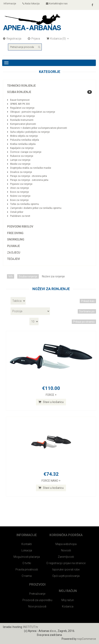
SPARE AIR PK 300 (20, 104)
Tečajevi (14, 259)
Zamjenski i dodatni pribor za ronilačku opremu (36, 208)
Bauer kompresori (20, 100)
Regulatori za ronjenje (22, 108)
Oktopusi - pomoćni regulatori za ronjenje (33, 112)
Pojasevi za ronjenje (21, 184)
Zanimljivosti (66, 557)
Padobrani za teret (20, 216)
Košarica (68, 606)
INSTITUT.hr (31, 627)
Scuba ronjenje (19, 92)
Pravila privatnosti (27, 569)
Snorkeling (16, 239)
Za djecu (14, 253)
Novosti (66, 550)
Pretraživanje (37, 594)
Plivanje (14, 246)
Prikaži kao (88, 301)
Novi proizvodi (37, 606)
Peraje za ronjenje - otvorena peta (29, 176)
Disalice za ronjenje (21, 172)
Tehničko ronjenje (21, 86)
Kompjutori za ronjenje (22, 116)
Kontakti (27, 544)
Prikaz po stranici (84, 322)
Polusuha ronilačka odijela (25, 140)
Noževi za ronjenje (20, 196)
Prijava (34, 39)
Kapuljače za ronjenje (22, 148)
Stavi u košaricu (51, 402)
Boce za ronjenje (19, 192)
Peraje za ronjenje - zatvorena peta (29, 180)
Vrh (11, 276)
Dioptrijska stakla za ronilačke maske (31, 168)
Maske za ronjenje (20, 164)
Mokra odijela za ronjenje (24, 136)
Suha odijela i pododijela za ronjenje (30, 132)
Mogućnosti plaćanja (27, 557)
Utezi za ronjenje (19, 188)
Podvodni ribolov (20, 227)
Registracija (12, 39)
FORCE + (51, 395)
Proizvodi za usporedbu (37, 600)
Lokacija (27, 550)
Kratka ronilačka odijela (23, 144)
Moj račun (68, 600)
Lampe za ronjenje (20, 160)
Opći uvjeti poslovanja (66, 576)
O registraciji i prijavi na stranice (66, 563)
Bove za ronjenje (19, 200)
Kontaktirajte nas (57, 4)
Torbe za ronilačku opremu (25, 204)
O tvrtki (27, 563)
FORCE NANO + (51, 481)
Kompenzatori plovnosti (23, 124)
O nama (27, 576)
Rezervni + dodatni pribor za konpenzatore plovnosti (39, 128)
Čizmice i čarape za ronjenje (26, 152)
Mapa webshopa (66, 544)
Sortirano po (87, 311)
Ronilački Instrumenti (22, 120)
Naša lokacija (31, 4)
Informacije (10, 4)
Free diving (15, 233)
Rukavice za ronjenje (22, 156)
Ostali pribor (17, 212)
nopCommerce (87, 639)
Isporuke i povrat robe (66, 569)
